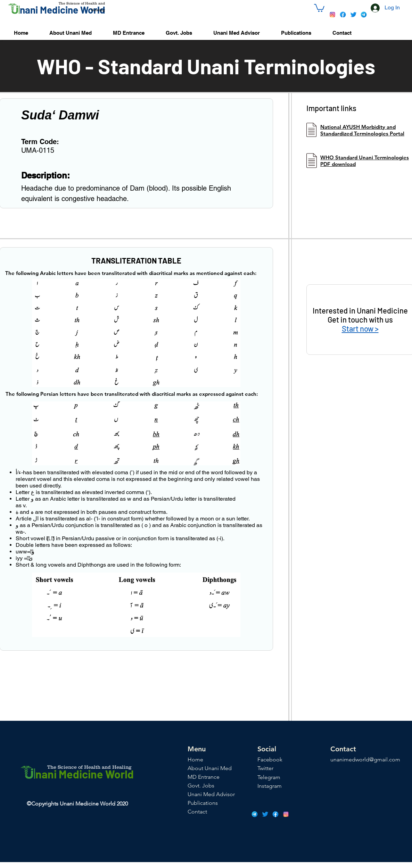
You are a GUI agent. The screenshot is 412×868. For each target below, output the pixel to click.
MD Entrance (204, 777)
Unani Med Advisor (211, 794)
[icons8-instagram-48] (332, 15)
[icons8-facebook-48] (343, 15)
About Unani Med (210, 768)
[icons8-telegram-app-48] (364, 15)
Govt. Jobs (201, 786)
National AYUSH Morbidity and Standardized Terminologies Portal (362, 130)
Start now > (360, 328)
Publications (203, 803)
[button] (319, 7)
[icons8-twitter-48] (353, 15)
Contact (197, 812)
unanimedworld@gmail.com (365, 759)
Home (195, 759)
